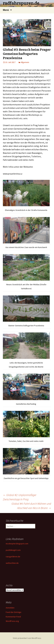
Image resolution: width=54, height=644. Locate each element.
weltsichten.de (12, 563)
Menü (6, 10)
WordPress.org (12, 621)
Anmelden (10, 608)
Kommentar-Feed (13, 617)
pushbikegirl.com (13, 550)
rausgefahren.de (13, 557)
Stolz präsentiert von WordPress (27, 638)
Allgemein (25, 62)
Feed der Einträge (14, 612)
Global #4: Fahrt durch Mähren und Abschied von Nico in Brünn (31, 506)
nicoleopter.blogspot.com (17, 544)
